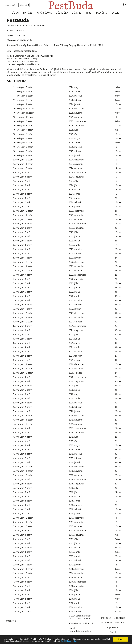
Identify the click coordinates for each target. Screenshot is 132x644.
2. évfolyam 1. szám (23, 565)
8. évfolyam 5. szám (23, 241)
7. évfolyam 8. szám (23, 279)
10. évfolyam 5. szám (23, 138)
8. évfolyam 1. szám (23, 258)
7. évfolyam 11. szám (23, 266)
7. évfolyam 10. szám (23, 271)
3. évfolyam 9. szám (23, 479)
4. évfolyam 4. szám (23, 450)
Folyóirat (102, 13)
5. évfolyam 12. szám (23, 364)
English (116, 13)
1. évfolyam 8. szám (23, 582)
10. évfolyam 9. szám (23, 121)
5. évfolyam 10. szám (23, 373)
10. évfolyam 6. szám (23, 134)
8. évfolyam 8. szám (23, 228)
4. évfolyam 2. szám (23, 458)
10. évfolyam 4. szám (23, 143)
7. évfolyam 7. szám (23, 283)
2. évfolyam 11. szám (23, 522)
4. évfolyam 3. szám (23, 454)
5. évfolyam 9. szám (23, 377)
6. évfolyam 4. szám (23, 347)
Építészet (28, 13)
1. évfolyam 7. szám (23, 586)
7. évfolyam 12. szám (23, 262)
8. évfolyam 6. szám (23, 236)
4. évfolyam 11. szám (23, 420)
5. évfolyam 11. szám (23, 369)
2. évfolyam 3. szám (23, 556)
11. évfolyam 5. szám (23, 87)
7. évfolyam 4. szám (23, 296)
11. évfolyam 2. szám (23, 100)
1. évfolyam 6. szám (23, 590)
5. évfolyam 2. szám (23, 407)
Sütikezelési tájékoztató (113, 618)
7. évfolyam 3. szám (23, 300)
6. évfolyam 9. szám (23, 326)
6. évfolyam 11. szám (23, 317)
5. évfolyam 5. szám (23, 394)
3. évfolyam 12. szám (23, 467)
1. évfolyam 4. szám (23, 599)
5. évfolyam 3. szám (23, 403)
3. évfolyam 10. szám (23, 475)
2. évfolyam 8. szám (23, 535)
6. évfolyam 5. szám (23, 343)
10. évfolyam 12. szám (24, 109)
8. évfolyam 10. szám (23, 219)
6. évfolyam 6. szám (23, 339)
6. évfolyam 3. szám (23, 352)
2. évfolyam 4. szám (23, 552)
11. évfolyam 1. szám (23, 104)
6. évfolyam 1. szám (23, 360)
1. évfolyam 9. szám (23, 577)
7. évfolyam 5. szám (23, 292)
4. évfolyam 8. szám (23, 433)
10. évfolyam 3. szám (23, 147)
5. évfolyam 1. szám (23, 411)
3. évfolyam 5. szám (23, 496)
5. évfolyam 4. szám (23, 398)
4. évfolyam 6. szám (23, 441)
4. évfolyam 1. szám (23, 462)
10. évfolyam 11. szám (24, 113)
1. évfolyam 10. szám (23, 573)
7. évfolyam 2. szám (23, 305)
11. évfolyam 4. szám (23, 91)
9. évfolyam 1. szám (23, 207)
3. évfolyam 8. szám (23, 484)
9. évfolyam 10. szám (23, 168)
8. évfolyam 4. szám (23, 245)
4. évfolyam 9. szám (23, 428)
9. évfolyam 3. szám (23, 198)
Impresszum (113, 627)
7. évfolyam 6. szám (23, 288)
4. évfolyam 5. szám (23, 445)
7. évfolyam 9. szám (23, 275)
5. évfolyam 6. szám (23, 390)
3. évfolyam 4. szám (23, 501)
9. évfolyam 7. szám (23, 181)
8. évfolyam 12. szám (23, 211)
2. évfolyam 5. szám (23, 548)
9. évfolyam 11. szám (23, 164)
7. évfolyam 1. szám (23, 309)
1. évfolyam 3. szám (23, 603)
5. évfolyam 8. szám (23, 381)
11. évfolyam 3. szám (23, 96)
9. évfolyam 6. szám (23, 185)
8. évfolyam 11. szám (23, 215)
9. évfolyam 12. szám (23, 160)
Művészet (77, 13)
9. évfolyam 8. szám (23, 177)
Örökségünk (44, 13)
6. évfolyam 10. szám (23, 322)
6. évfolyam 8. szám (23, 330)
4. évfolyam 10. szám (23, 424)
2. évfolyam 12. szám (23, 518)
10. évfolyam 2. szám (23, 151)
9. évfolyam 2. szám (23, 202)
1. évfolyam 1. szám (23, 612)
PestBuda (18, 20)
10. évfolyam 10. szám (24, 117)
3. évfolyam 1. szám (23, 514)
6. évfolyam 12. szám (23, 313)
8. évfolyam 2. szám (23, 253)
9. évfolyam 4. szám (23, 194)
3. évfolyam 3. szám (23, 505)
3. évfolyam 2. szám (23, 509)
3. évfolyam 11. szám (23, 471)
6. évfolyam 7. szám (23, 334)
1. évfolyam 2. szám (23, 607)
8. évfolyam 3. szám (23, 249)
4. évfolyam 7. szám (23, 437)
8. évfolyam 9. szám (23, 224)
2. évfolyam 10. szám (23, 526)
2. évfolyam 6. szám (23, 543)
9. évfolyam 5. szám (23, 190)
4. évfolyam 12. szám (23, 415)
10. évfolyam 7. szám (23, 130)
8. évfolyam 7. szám (23, 232)
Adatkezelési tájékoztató (113, 622)
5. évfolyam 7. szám (23, 386)
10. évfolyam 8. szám (23, 126)
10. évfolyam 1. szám (23, 155)
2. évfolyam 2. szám (23, 560)
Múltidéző (62, 13)
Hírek (89, 13)
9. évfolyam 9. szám (23, 172)
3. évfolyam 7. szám (23, 488)
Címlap (15, 13)
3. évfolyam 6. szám (23, 492)
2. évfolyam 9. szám (23, 531)
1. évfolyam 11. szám (23, 569)
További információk (92, 641)
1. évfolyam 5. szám (23, 595)
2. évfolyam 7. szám (23, 539)
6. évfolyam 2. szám (23, 356)
